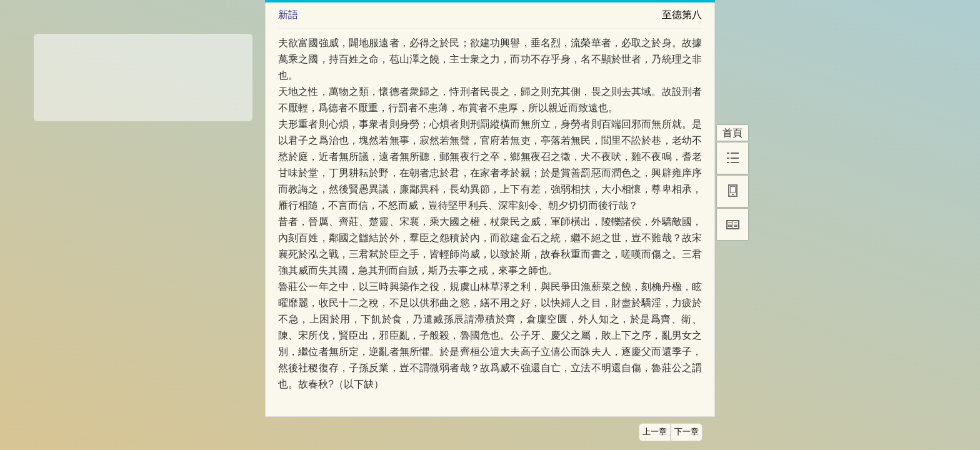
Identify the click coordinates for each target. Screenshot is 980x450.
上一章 (655, 432)
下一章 (687, 432)
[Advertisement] (143, 73)
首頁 (732, 133)
